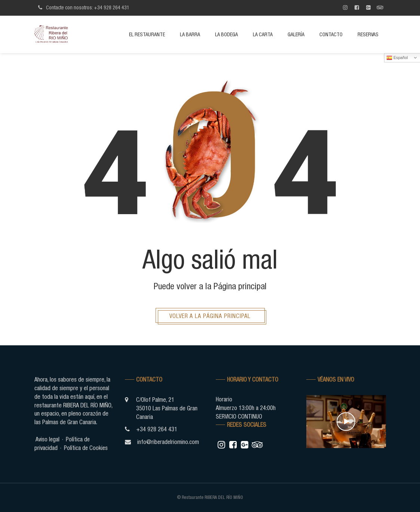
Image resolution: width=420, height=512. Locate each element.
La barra (190, 34)
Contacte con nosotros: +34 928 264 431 (82, 7)
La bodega (226, 34)
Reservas (368, 34)
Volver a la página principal (210, 316)
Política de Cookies (87, 448)
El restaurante (147, 34)
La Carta (263, 34)
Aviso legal (48, 439)
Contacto (331, 34)
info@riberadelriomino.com (168, 442)
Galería (296, 34)
